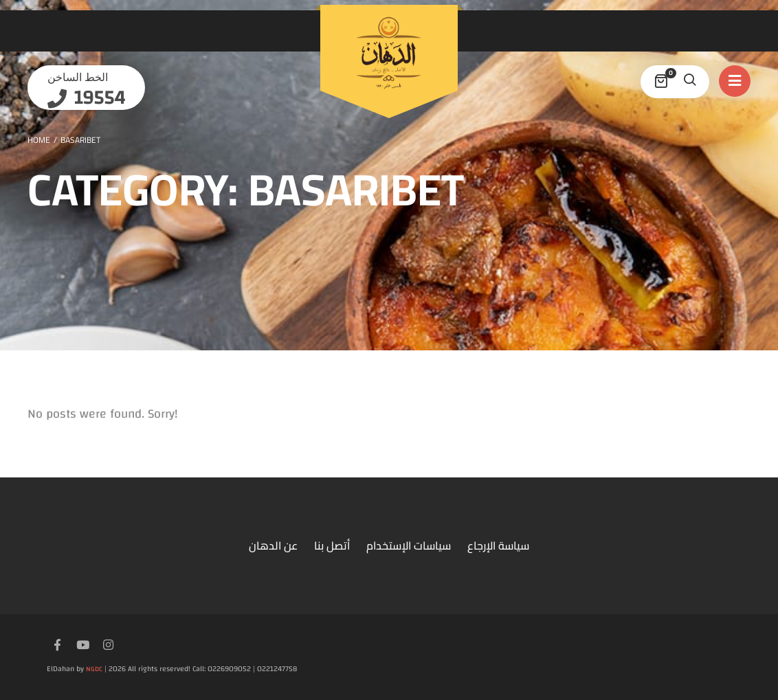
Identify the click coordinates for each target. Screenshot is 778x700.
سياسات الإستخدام (409, 545)
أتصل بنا (332, 545)
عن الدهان (273, 545)
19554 (97, 98)
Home (39, 140)
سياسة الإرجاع (498, 545)
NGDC (94, 669)
